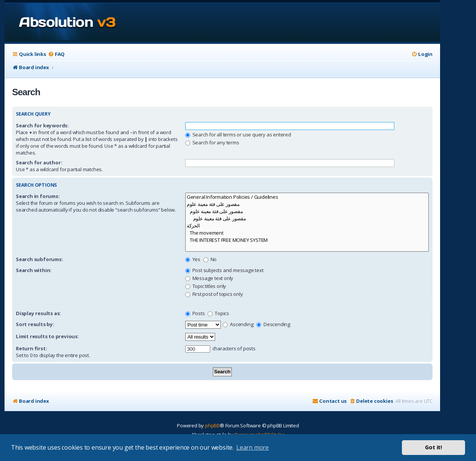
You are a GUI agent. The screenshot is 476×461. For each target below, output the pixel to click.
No (210, 259)
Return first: (31, 348)
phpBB (212, 425)
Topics (218, 313)
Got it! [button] (433, 447)
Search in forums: (38, 196)
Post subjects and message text (224, 270)
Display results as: (38, 313)
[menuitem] (56, 54)
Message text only (209, 278)
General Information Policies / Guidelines (307, 197)
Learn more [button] (253, 447)
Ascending (238, 324)
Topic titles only (206, 286)
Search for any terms (212, 142)
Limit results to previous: (47, 336)
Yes (193, 259)
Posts (195, 313)
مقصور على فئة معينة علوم (307, 204)
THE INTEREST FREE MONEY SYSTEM (307, 240)
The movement (307, 233)
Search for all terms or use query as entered (238, 135)
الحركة (307, 226)
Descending (273, 324)
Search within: (34, 270)
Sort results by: (35, 324)
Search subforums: (40, 259)
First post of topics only (214, 294)
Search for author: (39, 162)
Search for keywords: (42, 125)
